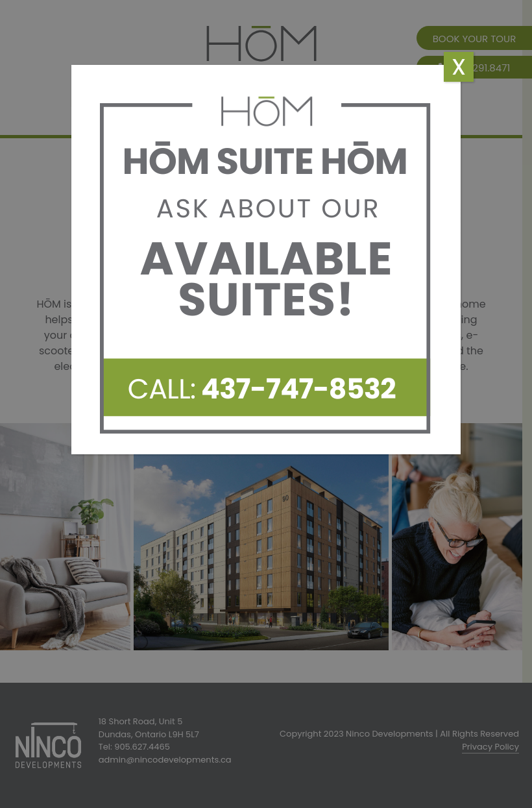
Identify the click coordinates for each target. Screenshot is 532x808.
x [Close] (459, 67)
